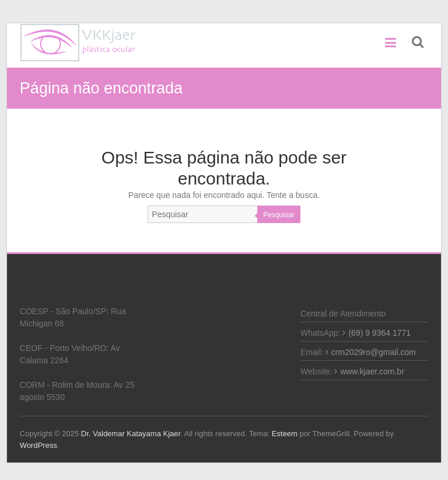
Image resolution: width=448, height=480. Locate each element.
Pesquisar (279, 215)
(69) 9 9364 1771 (379, 333)
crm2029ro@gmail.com (374, 352)
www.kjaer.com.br (372, 371)
